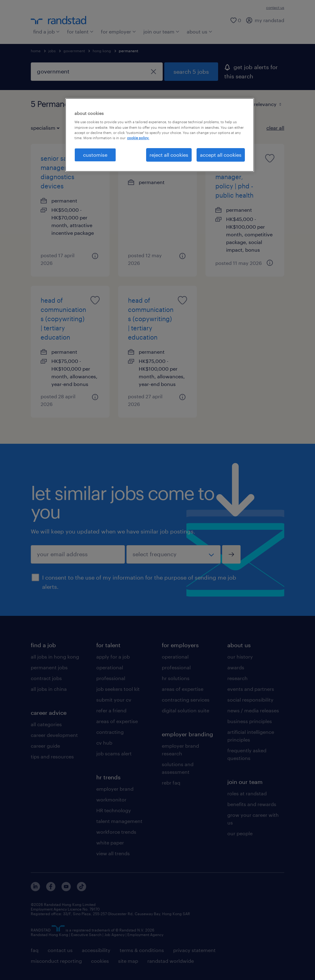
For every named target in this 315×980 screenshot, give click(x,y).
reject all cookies (169, 155)
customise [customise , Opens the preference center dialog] (95, 155)
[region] (160, 135)
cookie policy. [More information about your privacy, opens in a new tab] (138, 138)
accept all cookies (221, 155)
